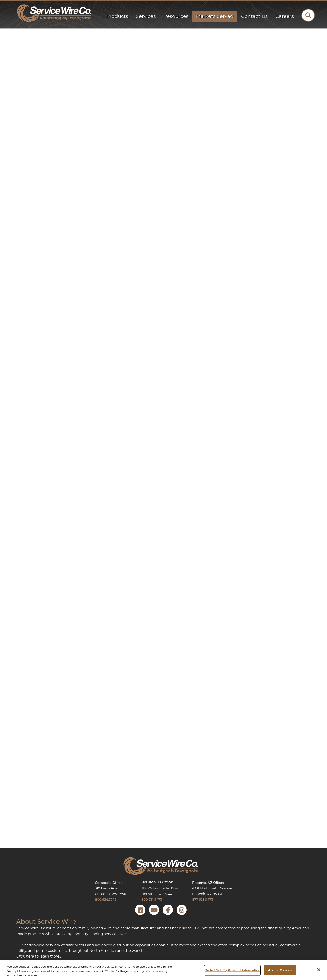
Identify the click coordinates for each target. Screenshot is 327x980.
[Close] (319, 970)
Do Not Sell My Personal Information (232, 970)
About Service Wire (46, 921)
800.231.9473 (152, 899)
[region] (163, 970)
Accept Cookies (280, 970)
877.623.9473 (203, 899)
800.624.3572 (106, 899)
